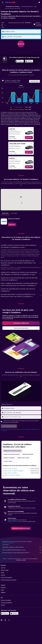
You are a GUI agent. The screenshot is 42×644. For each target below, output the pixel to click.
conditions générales (26, 429)
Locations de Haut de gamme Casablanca (13, 471)
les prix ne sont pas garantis (8, 543)
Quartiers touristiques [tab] (9, 458)
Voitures (5, 559)
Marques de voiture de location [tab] (12, 454)
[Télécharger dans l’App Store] (29, 61)
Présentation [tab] (5, 213)
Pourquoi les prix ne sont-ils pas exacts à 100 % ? (22, 553)
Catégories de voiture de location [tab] (12, 451)
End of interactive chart (1, 103)
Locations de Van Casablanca (10, 469)
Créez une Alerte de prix (14, 522)
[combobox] (4, 25)
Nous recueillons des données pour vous (22, 550)
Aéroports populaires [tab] (28, 454)
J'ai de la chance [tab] (8, 461)
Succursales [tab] (14, 213)
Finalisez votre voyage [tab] (23, 458)
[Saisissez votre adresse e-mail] (22, 417)
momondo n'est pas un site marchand (22, 547)
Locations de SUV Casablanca (10, 473)
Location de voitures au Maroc (15, 559)
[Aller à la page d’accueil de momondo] (10, 2)
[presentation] (29, 61)
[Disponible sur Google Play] (20, 61)
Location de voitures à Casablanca (30, 559)
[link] (29, 138)
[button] (3, 2)
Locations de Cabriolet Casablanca (12, 475)
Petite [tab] (21, 86)
